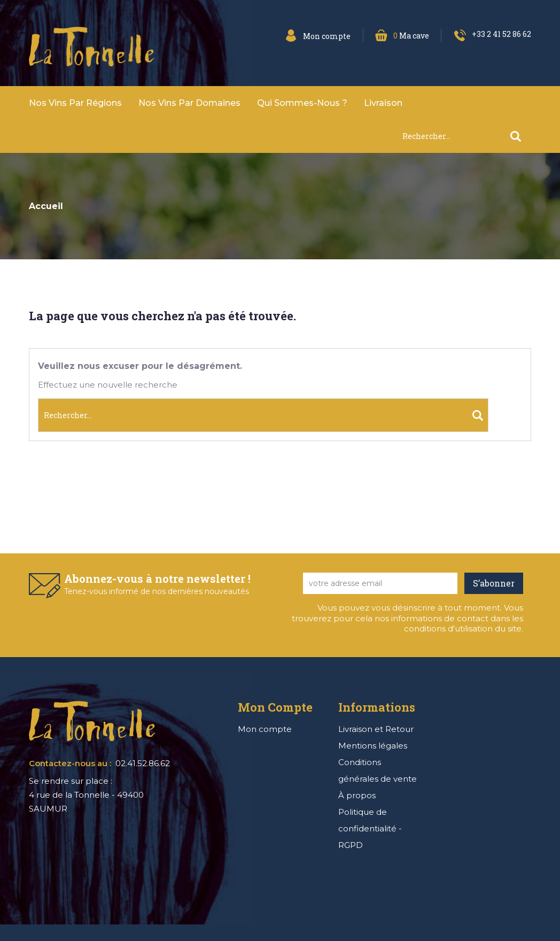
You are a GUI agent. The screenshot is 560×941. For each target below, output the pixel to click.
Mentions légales (373, 746)
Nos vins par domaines (189, 103)
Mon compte (265, 729)
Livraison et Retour (376, 729)
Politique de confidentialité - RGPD (370, 828)
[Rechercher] (466, 136)
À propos (357, 795)
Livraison (383, 103)
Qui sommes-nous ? (302, 103)
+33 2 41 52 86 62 (501, 34)
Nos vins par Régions (75, 103)
